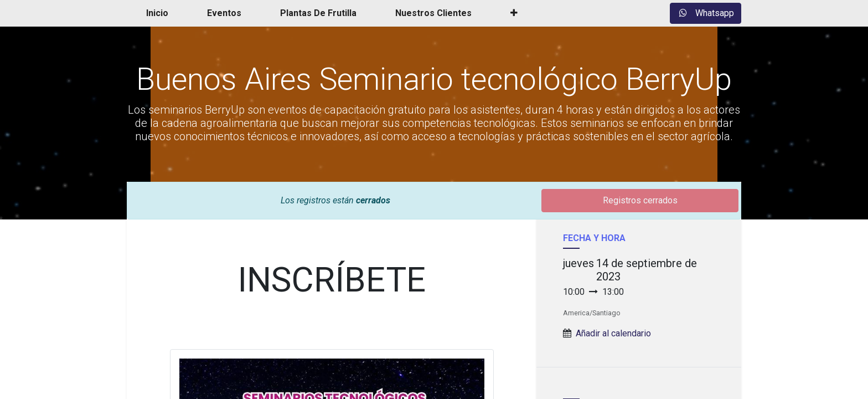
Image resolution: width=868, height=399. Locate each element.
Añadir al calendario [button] (613, 333)
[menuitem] (157, 13)
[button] (514, 13)
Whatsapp (706, 13)
